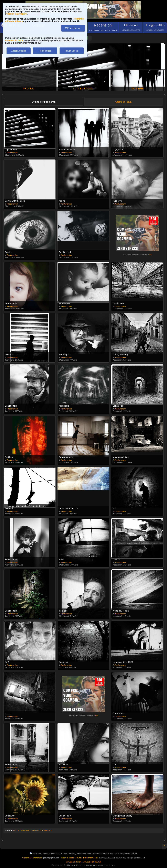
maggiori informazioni (16, 14)
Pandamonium (12, 153)
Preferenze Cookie (14, 40)
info (150, 254)
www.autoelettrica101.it (92, 862)
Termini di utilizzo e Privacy (71, 858)
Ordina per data (123, 102)
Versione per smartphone (32, 858)
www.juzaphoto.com (74, 862)
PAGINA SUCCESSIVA (42, 831)
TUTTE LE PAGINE (21, 831)
